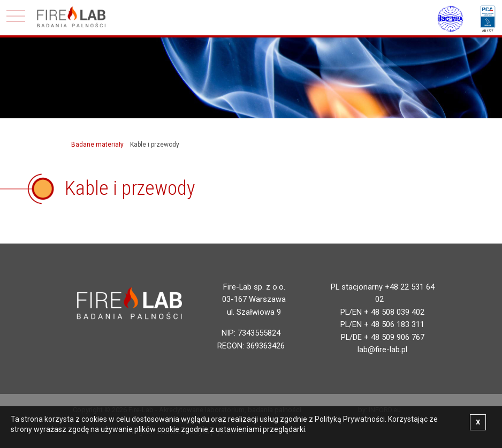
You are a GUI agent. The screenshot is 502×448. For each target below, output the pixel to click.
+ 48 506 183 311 (394, 324)
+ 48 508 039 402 (394, 312)
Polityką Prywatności (350, 419)
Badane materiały (97, 145)
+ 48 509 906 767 (394, 337)
